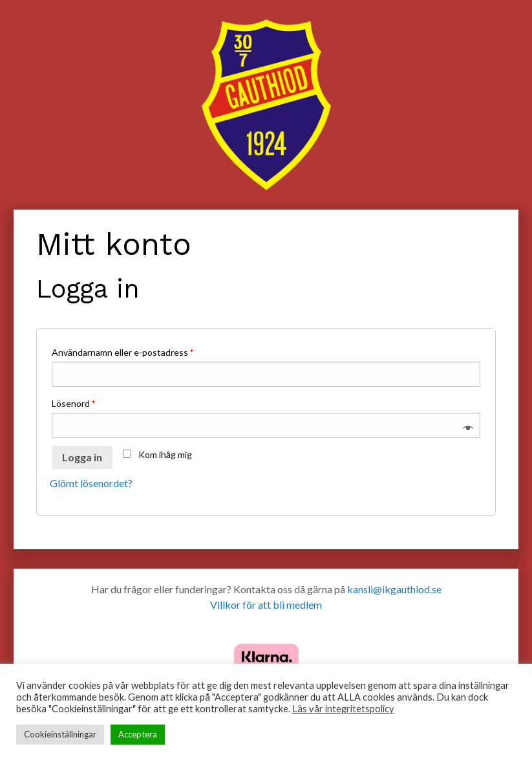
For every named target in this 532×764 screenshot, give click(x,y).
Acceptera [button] (138, 734)
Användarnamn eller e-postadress (122, 352)
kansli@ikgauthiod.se (394, 589)
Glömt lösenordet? (91, 483)
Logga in (82, 457)
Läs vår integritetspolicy (343, 709)
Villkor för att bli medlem (266, 605)
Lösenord (73, 403)
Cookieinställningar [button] (60, 734)
